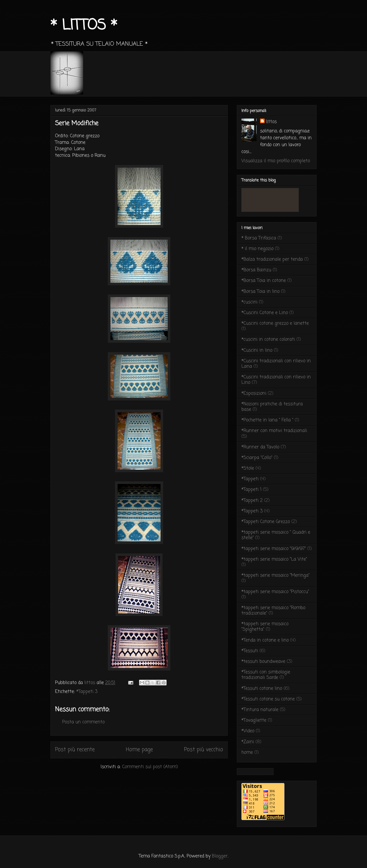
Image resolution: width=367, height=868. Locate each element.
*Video (248, 731)
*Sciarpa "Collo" (257, 458)
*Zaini (248, 742)
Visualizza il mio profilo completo (276, 161)
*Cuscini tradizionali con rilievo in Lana (276, 364)
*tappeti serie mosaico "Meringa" (276, 576)
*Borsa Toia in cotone (264, 281)
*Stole (248, 468)
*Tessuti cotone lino (262, 689)
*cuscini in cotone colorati (268, 340)
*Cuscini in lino (257, 350)
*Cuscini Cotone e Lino (265, 313)
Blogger (220, 856)
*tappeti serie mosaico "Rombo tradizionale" (273, 611)
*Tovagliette (254, 720)
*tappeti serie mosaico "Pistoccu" (275, 592)
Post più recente (75, 750)
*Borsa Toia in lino (260, 292)
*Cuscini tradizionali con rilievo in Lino (276, 380)
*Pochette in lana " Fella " (267, 420)
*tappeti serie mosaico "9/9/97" (274, 549)
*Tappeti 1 (251, 490)
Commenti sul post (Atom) (150, 767)
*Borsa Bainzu (256, 270)
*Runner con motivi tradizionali (274, 431)
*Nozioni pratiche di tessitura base (272, 407)
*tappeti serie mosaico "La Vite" (274, 559)
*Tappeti (250, 479)
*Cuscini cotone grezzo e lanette (275, 323)
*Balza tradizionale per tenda (272, 259)
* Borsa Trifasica (259, 238)
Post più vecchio (204, 750)
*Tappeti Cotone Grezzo (266, 522)
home (247, 753)
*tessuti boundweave (263, 662)
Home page (139, 750)
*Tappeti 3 (87, 692)
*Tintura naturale (260, 710)
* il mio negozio (257, 249)
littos (271, 122)
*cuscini (249, 302)
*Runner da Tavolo (260, 447)
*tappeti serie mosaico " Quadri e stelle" (276, 535)
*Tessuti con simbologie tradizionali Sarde (266, 675)
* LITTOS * (84, 26)
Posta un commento (83, 722)
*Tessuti (250, 651)
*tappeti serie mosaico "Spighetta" (265, 627)
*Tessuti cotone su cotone (268, 699)
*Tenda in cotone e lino (265, 640)
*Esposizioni (254, 394)
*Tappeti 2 (252, 501)
